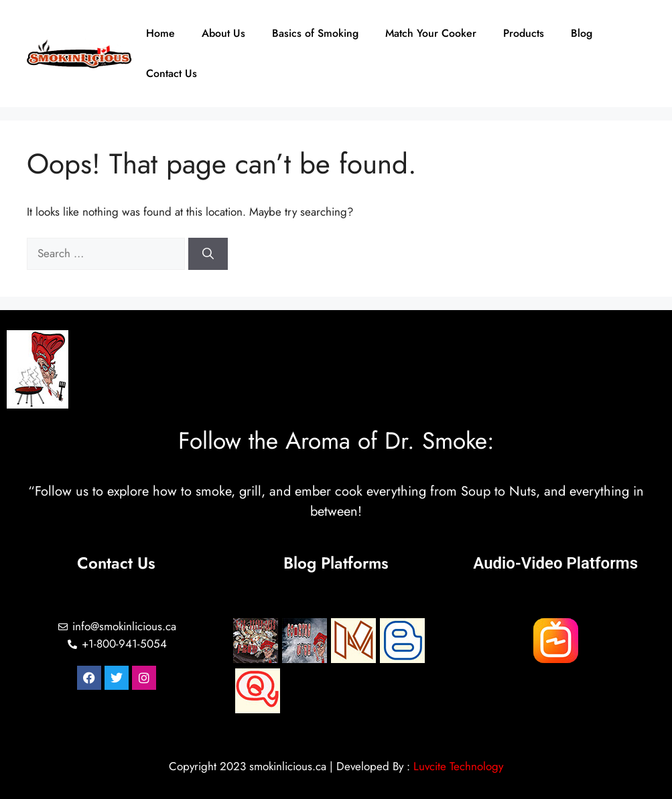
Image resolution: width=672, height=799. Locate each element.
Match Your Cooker (431, 33)
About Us (223, 33)
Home (160, 33)
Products (524, 33)
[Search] (208, 254)
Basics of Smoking (315, 33)
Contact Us (172, 73)
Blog (582, 33)
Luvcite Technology (458, 766)
